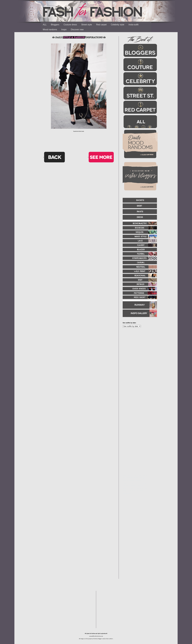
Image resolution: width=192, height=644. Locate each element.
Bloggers (55, 25)
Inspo (64, 30)
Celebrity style (117, 25)
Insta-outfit (134, 25)
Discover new (77, 30)
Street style (87, 25)
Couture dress (70, 25)
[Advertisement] (139, 358)
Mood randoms (50, 30)
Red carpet (101, 25)
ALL (45, 25)
